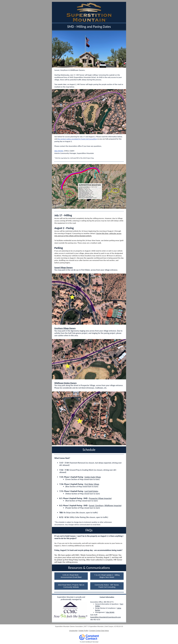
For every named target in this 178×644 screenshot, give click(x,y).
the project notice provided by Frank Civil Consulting (77, 139)
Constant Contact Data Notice (99, 631)
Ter (121, 604)
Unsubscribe (73, 631)
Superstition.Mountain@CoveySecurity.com (106, 617)
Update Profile (83, 631)
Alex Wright (59, 151)
